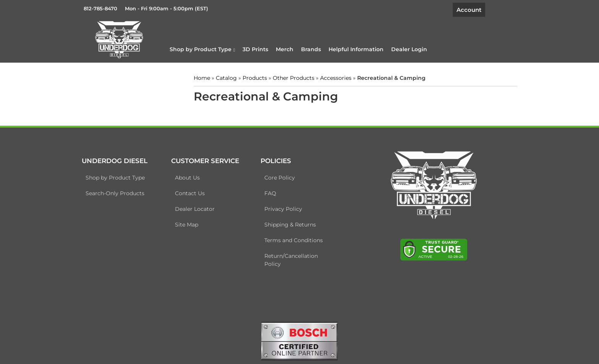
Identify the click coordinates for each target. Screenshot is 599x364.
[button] (202, 49)
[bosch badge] (299, 340)
